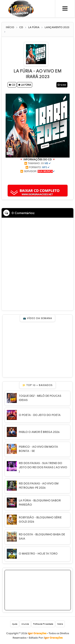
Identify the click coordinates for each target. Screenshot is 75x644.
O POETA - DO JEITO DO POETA (40, 415)
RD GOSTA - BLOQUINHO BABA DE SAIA (42, 537)
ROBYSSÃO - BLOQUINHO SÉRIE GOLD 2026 (40, 520)
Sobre (60, 624)
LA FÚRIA (25, 85)
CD (12, 85)
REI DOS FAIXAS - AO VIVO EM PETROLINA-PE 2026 (39, 486)
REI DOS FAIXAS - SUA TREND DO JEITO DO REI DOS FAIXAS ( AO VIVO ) (43, 467)
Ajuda (15, 624)
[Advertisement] (38, 178)
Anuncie (25, 624)
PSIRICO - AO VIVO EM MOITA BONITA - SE (38, 449)
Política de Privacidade (43, 624)
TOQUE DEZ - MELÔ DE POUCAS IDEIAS (40, 398)
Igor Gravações (53, 638)
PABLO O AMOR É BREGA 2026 (39, 432)
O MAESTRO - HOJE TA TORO (38, 554)
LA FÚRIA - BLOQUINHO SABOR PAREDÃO (40, 503)
